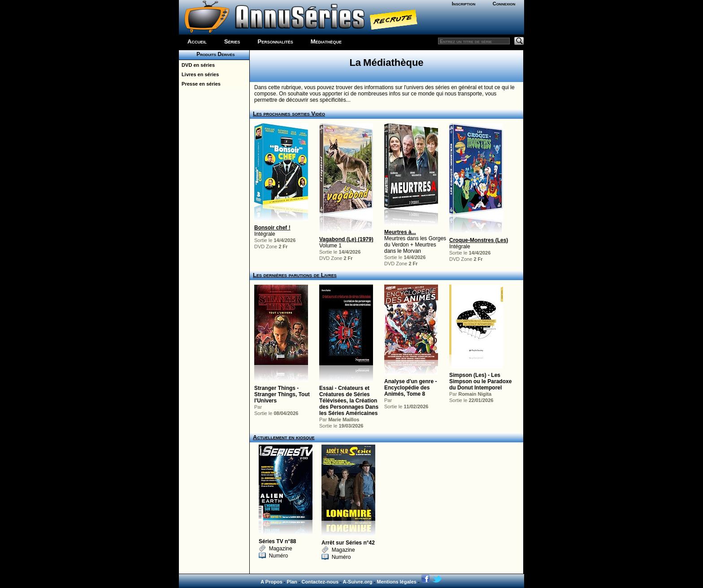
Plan (292, 582)
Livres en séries (199, 74)
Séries (232, 41)
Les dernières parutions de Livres (295, 275)
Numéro (273, 556)
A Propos (271, 582)
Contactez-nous (320, 582)
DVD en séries (197, 65)
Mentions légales (397, 582)
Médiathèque (326, 41)
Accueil (197, 41)
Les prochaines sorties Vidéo (289, 114)
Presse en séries (200, 84)
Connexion (504, 4)
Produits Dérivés (214, 54)
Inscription (464, 4)
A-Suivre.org (357, 582)
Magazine (276, 549)
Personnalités (276, 41)
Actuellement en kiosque (284, 437)
